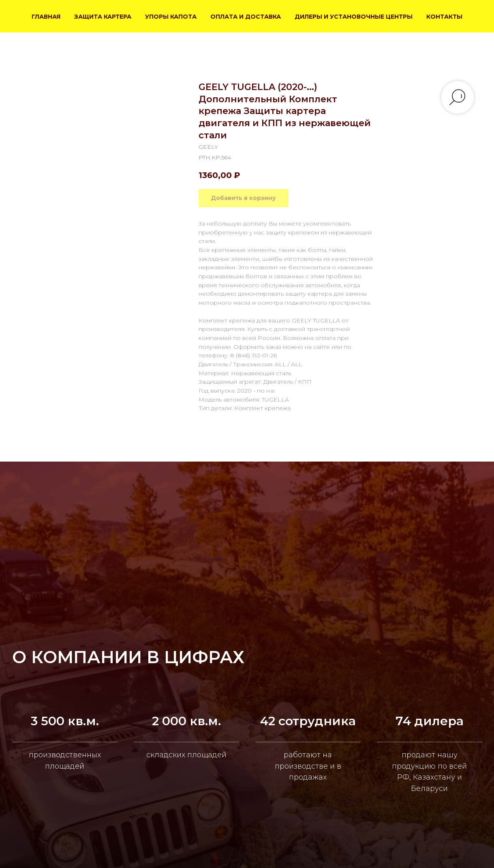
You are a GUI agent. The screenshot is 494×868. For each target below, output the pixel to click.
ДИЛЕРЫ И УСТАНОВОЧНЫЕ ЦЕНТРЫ (354, 17)
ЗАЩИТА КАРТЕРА (103, 17)
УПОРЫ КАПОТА (171, 17)
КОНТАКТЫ (444, 17)
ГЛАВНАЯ (46, 17)
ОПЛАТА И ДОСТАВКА (246, 17)
